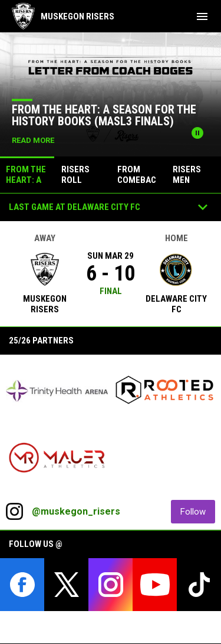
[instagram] (111, 585)
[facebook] (22, 585)
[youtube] (155, 585)
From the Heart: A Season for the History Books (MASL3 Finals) (104, 115)
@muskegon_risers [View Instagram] (76, 511)
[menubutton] (202, 16)
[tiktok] (199, 585)
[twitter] (66, 585)
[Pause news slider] (197, 133)
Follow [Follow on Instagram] (198, 511)
